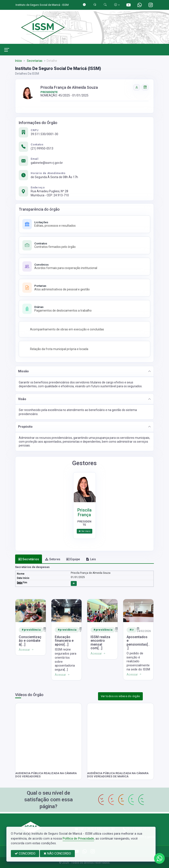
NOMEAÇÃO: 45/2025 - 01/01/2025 (64, 95)
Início (19, 61)
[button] (84, 371)
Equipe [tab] (73, 559)
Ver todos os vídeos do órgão (121, 696)
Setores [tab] (53, 559)
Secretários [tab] (29, 559)
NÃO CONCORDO (57, 853)
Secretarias (34, 61)
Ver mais (84, 531)
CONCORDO (25, 853)
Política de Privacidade (78, 838)
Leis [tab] (91, 559)
